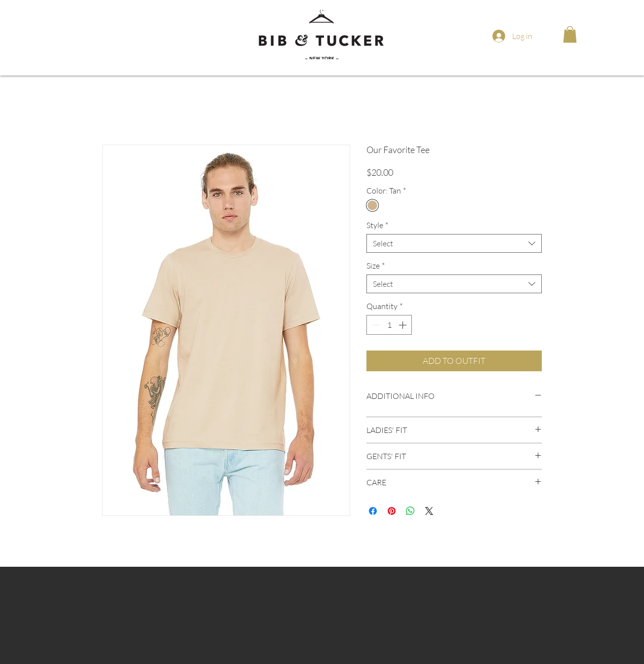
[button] (570, 34)
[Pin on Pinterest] (392, 511)
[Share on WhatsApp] (410, 511)
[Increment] (403, 325)
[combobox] (454, 243)
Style (377, 225)
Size (376, 266)
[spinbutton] (389, 325)
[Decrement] (375, 325)
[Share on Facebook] (373, 511)
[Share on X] (429, 511)
